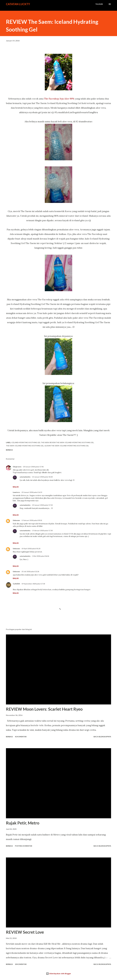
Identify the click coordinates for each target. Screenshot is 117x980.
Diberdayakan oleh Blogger (58, 974)
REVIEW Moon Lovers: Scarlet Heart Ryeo (44, 709)
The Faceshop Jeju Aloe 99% (59, 99)
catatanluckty (25, 477)
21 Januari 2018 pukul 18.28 (42, 477)
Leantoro (16, 492)
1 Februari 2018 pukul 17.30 (42, 530)
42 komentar (21, 737)
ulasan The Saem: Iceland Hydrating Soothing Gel (67, 446)
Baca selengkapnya (102, 737)
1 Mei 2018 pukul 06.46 (41, 556)
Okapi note (17, 467)
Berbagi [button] (9, 450)
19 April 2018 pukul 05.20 (31, 549)
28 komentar (21, 964)
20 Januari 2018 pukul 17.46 (33, 467)
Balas (16, 487)
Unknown (16, 520)
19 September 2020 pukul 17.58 (33, 584)
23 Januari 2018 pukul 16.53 (32, 492)
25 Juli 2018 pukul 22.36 (30, 571)
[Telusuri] (99, 4)
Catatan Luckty (18, 4)
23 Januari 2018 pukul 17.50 (42, 505)
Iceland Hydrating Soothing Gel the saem (30, 442)
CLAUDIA (16, 584)
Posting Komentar (24, 846)
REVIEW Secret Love (25, 932)
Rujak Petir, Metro (23, 823)
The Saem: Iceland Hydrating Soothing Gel (25, 446)
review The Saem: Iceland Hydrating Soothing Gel (72, 442)
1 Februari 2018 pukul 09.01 (32, 520)
